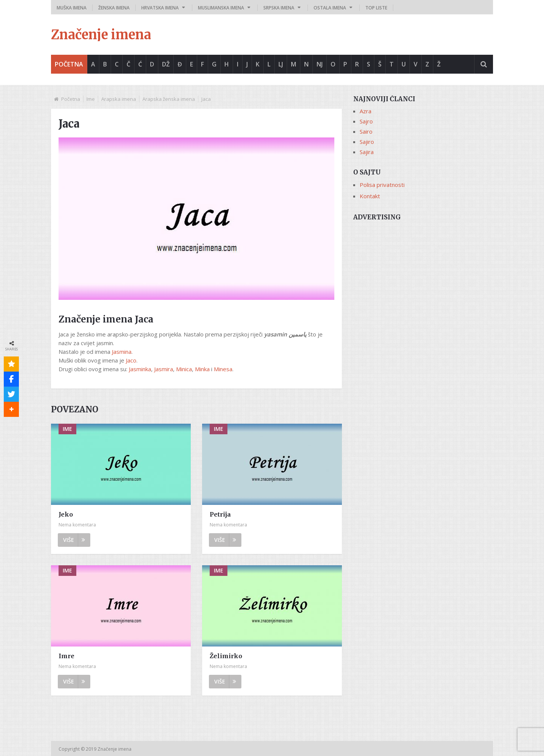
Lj (281, 64)
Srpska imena (279, 8)
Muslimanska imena (221, 8)
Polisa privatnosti (382, 185)
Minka (202, 369)
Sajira (367, 152)
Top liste (376, 8)
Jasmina (122, 352)
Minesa (223, 369)
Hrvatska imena (160, 8)
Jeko (66, 514)
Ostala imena (330, 8)
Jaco (131, 360)
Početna (69, 64)
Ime (91, 99)
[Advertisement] (423, 278)
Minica (184, 369)
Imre (66, 656)
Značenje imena (101, 35)
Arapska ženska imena (169, 99)
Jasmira (164, 369)
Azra (365, 111)
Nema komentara (77, 525)
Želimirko (226, 656)
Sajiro (367, 142)
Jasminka (140, 369)
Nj (320, 64)
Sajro (366, 121)
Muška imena (72, 8)
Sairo (366, 131)
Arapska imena (119, 99)
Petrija (220, 514)
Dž (166, 64)
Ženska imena (114, 8)
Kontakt (370, 196)
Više (74, 540)
